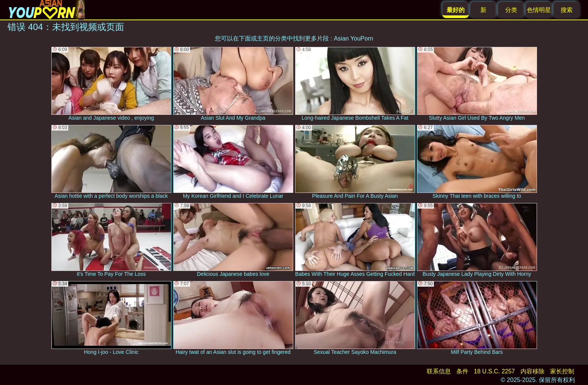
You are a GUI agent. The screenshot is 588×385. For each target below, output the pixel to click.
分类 (511, 10)
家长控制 (562, 371)
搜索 (567, 10)
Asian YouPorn (353, 38)
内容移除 (532, 371)
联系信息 (439, 371)
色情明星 (539, 10)
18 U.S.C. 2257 (494, 371)
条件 (462, 371)
